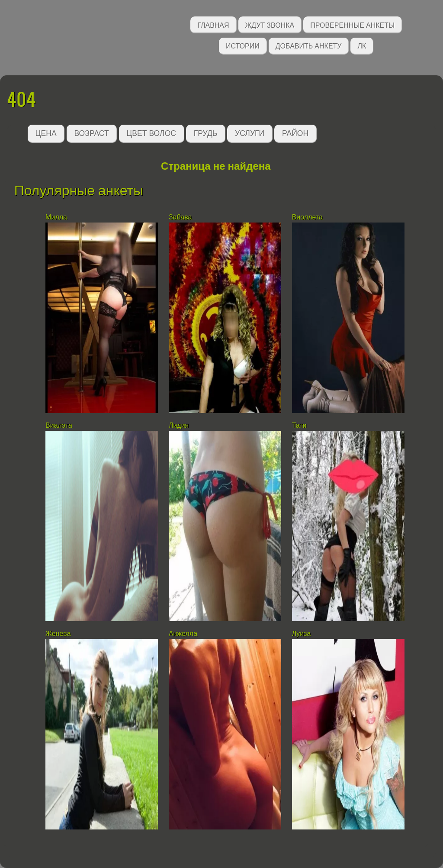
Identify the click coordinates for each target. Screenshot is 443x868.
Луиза (302, 634)
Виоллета (307, 217)
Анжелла (183, 634)
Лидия (179, 425)
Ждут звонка (270, 24)
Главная (213, 24)
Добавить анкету (309, 45)
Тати (299, 425)
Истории (243, 45)
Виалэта (59, 425)
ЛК (362, 45)
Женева (58, 634)
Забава (180, 217)
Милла (56, 217)
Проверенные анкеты (352, 24)
